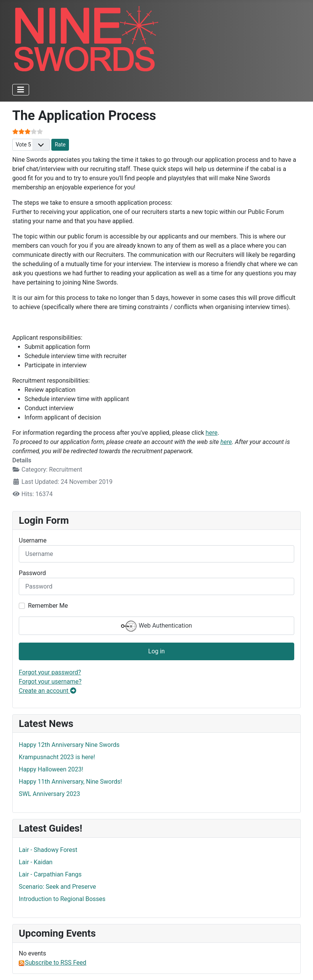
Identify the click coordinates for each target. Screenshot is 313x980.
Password (32, 573)
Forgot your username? (50, 682)
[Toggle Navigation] (21, 90)
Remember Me (48, 606)
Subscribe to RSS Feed (52, 963)
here (212, 433)
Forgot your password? (50, 672)
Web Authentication (156, 626)
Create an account (48, 691)
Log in (156, 651)
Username (33, 540)
